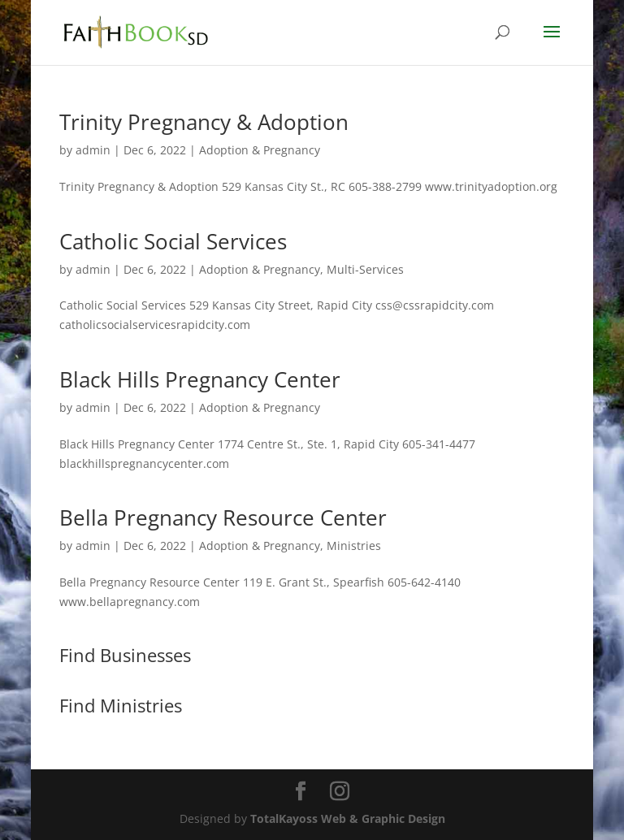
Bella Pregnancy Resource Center (223, 517)
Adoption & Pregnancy (260, 150)
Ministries (354, 546)
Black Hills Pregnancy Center (200, 379)
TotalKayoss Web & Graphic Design (348, 818)
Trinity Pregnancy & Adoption (204, 122)
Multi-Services (365, 269)
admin (93, 150)
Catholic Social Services (173, 241)
